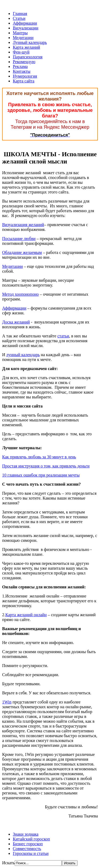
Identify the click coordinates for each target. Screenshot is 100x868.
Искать (8, 863)
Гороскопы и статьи (31, 853)
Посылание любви (19, 239)
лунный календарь (23, 355)
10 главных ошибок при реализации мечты (41, 475)
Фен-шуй (21, 52)
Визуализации (26, 28)
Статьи (19, 18)
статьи (63, 336)
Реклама (20, 66)
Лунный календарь (30, 42)
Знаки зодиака (26, 834)
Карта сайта (24, 81)
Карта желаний (26, 47)
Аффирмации (25, 23)
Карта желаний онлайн (26, 615)
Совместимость (27, 849)
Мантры (20, 33)
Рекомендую (24, 62)
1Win (7, 702)
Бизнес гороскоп (28, 844)
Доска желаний (16, 322)
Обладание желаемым (22, 252)
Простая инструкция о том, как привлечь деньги (46, 466)
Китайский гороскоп (31, 839)
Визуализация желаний (23, 225)
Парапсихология (28, 57)
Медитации (23, 38)
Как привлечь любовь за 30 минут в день (39, 457)
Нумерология (25, 76)
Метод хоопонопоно (20, 294)
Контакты (22, 71)
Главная (20, 14)
